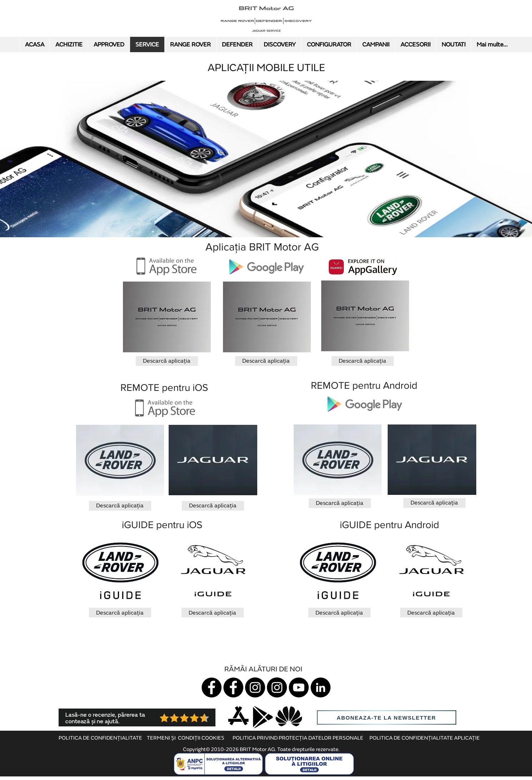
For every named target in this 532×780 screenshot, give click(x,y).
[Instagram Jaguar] (255, 687)
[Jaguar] (212, 687)
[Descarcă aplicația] (167, 361)
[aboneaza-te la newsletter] (387, 717)
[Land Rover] (233, 687)
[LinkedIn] (320, 687)
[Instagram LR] (277, 687)
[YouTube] (299, 687)
